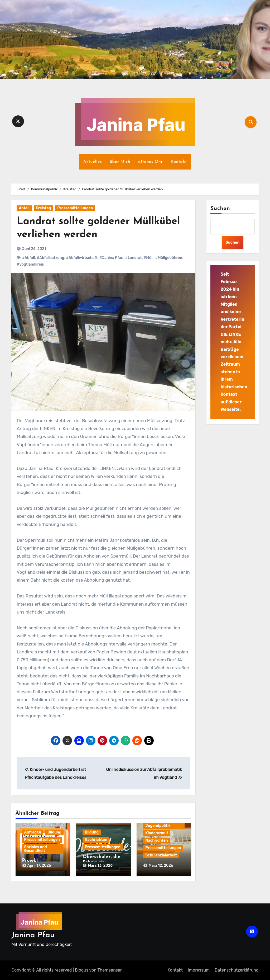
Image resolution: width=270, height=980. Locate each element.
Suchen (220, 209)
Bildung (54, 832)
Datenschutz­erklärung (237, 970)
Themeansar (109, 970)
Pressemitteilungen (75, 208)
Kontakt (179, 162)
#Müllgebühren (169, 258)
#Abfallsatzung (51, 258)
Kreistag (44, 208)
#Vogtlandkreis (30, 264)
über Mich (120, 162)
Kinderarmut (157, 833)
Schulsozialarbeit (161, 855)
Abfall (24, 208)
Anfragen (33, 832)
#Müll (149, 258)
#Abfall (29, 258)
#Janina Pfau (111, 258)
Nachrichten (96, 840)
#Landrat (134, 258)
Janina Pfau (33, 935)
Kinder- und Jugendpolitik (158, 824)
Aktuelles (93, 162)
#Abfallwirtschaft (82, 258)
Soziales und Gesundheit (36, 849)
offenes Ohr (150, 162)
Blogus (82, 970)
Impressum (199, 970)
